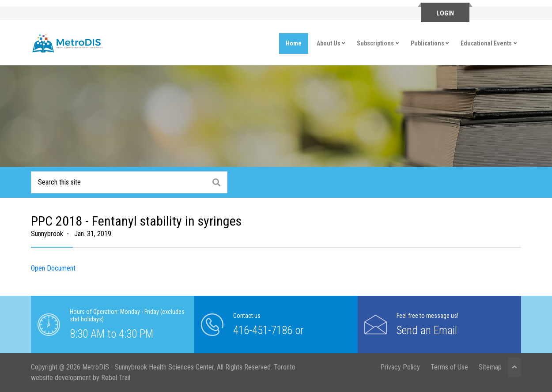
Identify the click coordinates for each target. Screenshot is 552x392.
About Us (329, 43)
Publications (427, 43)
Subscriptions (375, 43)
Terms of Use (449, 367)
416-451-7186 (263, 330)
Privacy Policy (400, 367)
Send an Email (427, 330)
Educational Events (486, 43)
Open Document (53, 268)
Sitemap (490, 367)
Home (294, 43)
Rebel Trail (116, 378)
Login (445, 13)
